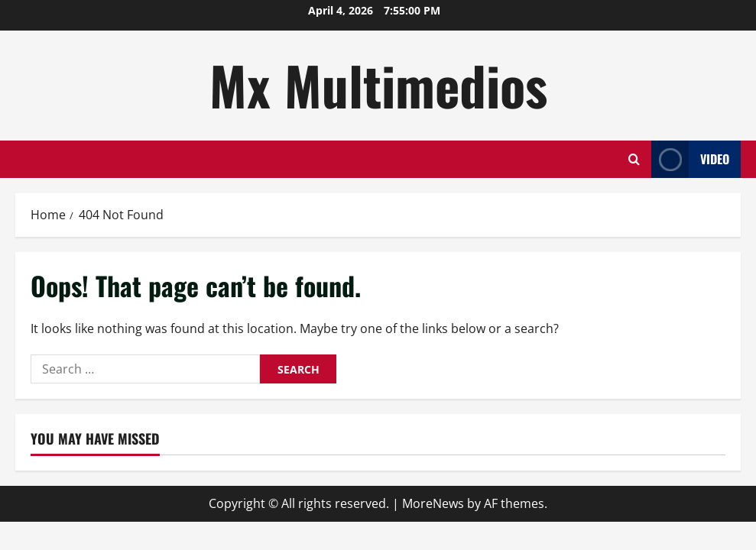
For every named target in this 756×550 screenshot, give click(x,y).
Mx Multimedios (378, 85)
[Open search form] (634, 159)
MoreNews (433, 503)
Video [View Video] (690, 159)
